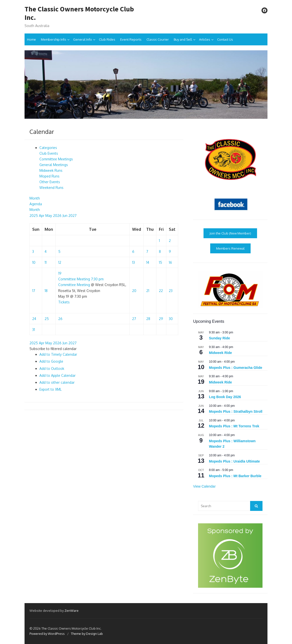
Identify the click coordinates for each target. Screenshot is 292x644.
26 (60, 319)
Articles (205, 39)
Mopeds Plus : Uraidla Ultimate (234, 461)
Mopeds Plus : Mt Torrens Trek (234, 426)
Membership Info (54, 39)
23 (171, 291)
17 (34, 291)
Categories (48, 148)
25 (47, 319)
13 (133, 262)
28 (148, 319)
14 (148, 262)
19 (60, 273)
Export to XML (51, 389)
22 (161, 291)
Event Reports (131, 39)
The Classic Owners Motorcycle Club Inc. (79, 13)
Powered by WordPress (47, 634)
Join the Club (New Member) (230, 233)
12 (60, 262)
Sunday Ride (219, 338)
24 (34, 319)
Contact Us (225, 39)
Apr (42, 216)
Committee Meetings (56, 159)
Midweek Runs (51, 170)
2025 (34, 216)
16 (170, 262)
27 (134, 319)
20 (134, 291)
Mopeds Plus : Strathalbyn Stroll (236, 411)
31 (34, 330)
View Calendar (204, 486)
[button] (53, 349)
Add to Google (51, 361)
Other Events (50, 182)
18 (46, 291)
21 (148, 291)
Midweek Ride (220, 353)
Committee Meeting (74, 285)
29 (161, 319)
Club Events (49, 153)
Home (31, 39)
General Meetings (54, 165)
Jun (65, 216)
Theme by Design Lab (87, 634)
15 (161, 262)
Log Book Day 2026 (225, 397)
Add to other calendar (57, 382)
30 (171, 319)
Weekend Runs (51, 188)
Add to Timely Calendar (58, 354)
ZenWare (72, 611)
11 (46, 262)
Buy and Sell (183, 39)
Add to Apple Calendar (58, 375)
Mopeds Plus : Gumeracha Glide (236, 368)
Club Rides (107, 39)
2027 (73, 216)
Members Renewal (230, 248)
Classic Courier (158, 39)
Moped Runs (49, 176)
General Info (83, 39)
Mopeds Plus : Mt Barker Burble (235, 476)
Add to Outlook (52, 368)
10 (34, 262)
